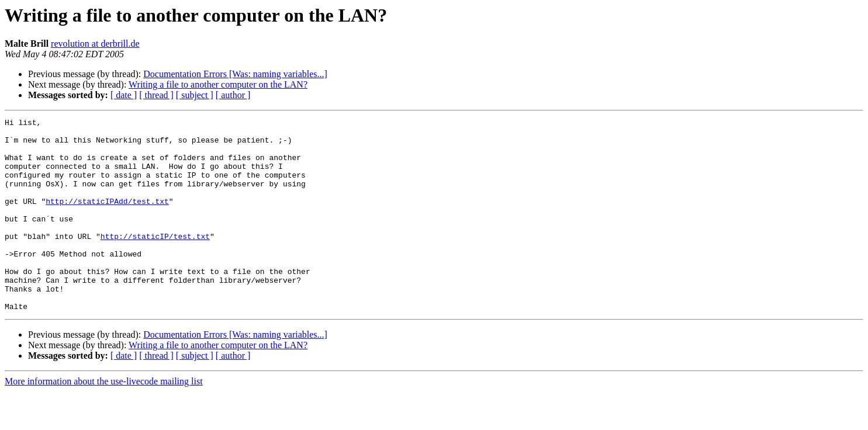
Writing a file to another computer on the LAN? (218, 84)
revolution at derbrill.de (95, 44)
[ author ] (233, 95)
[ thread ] (156, 95)
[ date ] (124, 95)
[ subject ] (195, 95)
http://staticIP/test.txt (155, 261)
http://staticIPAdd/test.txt (107, 219)
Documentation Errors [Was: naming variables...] (235, 74)
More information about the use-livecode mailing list (104, 420)
